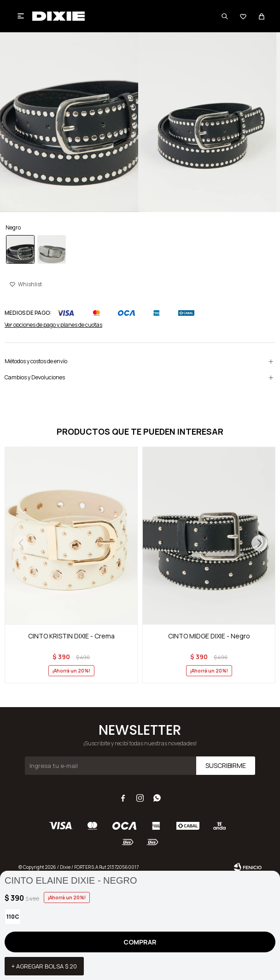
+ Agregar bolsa (44, 966)
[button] (259, 543)
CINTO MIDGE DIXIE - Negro (209, 636)
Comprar (140, 942)
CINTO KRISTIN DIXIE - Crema (71, 636)
